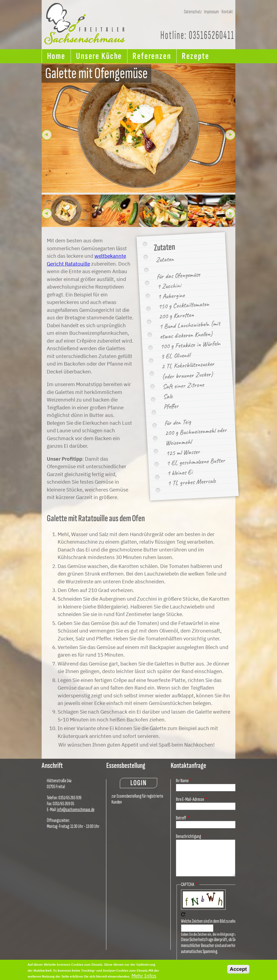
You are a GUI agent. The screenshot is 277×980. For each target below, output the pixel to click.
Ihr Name (182, 781)
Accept (238, 971)
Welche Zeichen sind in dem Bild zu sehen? (210, 921)
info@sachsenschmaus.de (76, 810)
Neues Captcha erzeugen (183, 914)
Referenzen (152, 56)
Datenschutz (193, 11)
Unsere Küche (99, 56)
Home (56, 56)
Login (138, 783)
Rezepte (196, 56)
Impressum (211, 11)
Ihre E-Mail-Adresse (190, 799)
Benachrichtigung (188, 836)
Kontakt (227, 11)
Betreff (181, 818)
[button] (139, 128)
